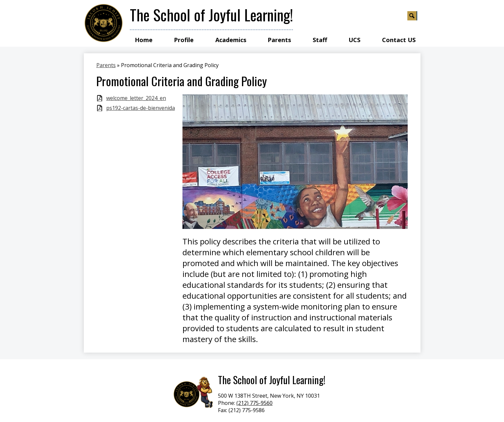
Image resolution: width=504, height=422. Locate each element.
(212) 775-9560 (254, 403)
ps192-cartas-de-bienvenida (141, 108)
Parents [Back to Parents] (106, 65)
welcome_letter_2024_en (136, 98)
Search (412, 17)
